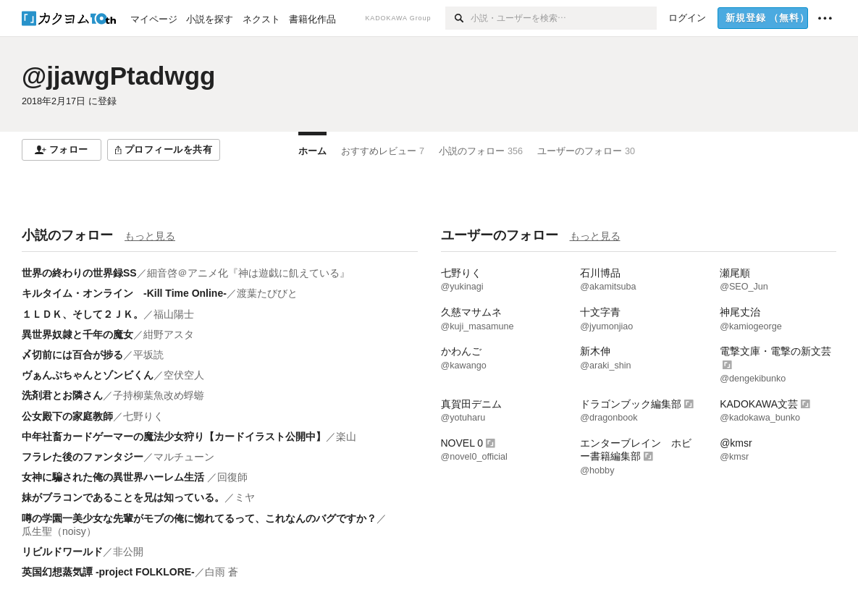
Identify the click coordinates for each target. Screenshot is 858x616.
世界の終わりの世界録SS (79, 273)
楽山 (346, 436)
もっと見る (150, 236)
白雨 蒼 (222, 572)
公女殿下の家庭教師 (67, 416)
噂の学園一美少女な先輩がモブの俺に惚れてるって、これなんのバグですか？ (199, 518)
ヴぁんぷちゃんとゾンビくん (88, 375)
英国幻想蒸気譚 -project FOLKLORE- (108, 572)
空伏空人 (184, 375)
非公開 (128, 552)
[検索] (458, 18)
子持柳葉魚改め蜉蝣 (159, 395)
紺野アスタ (169, 334)
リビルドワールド (62, 552)
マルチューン (184, 457)
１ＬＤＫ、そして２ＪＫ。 (83, 314)
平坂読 (148, 355)
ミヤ (245, 497)
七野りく (143, 416)
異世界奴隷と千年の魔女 (77, 334)
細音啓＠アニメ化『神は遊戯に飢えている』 (248, 273)
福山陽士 (174, 314)
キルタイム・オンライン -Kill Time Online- (124, 293)
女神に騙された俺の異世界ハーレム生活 (114, 477)
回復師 (232, 477)
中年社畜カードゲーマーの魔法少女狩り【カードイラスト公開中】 (174, 436)
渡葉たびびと (267, 293)
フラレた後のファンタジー (83, 457)
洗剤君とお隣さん (62, 395)
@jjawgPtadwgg (118, 76)
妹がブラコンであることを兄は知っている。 (123, 497)
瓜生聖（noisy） (59, 531)
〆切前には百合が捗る (72, 355)
